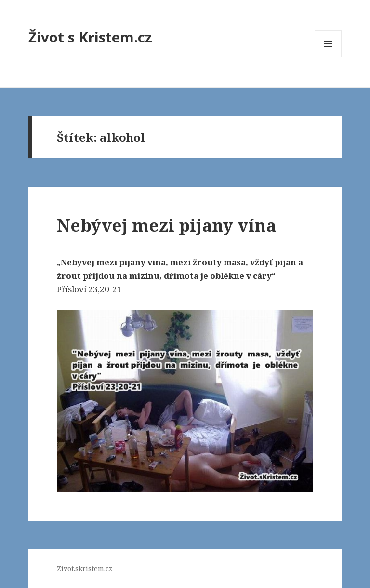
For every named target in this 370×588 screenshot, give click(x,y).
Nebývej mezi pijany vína (166, 225)
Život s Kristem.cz (90, 37)
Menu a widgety (328, 57)
